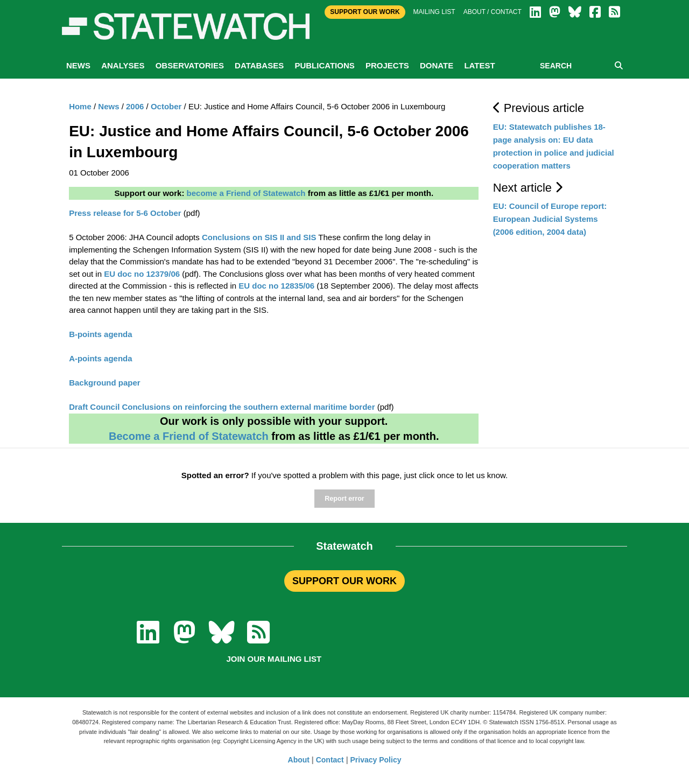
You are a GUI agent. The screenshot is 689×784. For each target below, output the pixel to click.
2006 (135, 106)
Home (80, 106)
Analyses (123, 65)
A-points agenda (101, 358)
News (78, 65)
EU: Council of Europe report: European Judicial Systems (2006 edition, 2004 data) (550, 219)
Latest (479, 65)
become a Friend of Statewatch (246, 193)
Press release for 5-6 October (125, 213)
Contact (330, 760)
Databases (259, 65)
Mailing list (434, 12)
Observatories (190, 65)
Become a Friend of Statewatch (189, 436)
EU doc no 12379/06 (142, 274)
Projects (387, 65)
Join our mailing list (274, 659)
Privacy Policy (376, 760)
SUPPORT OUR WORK (344, 581)
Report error (344, 499)
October (166, 106)
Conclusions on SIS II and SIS (259, 237)
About (299, 760)
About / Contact (493, 12)
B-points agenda (101, 334)
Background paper (105, 383)
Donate (437, 65)
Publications (324, 65)
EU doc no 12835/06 (276, 286)
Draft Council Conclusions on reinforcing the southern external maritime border (222, 407)
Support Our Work (365, 12)
